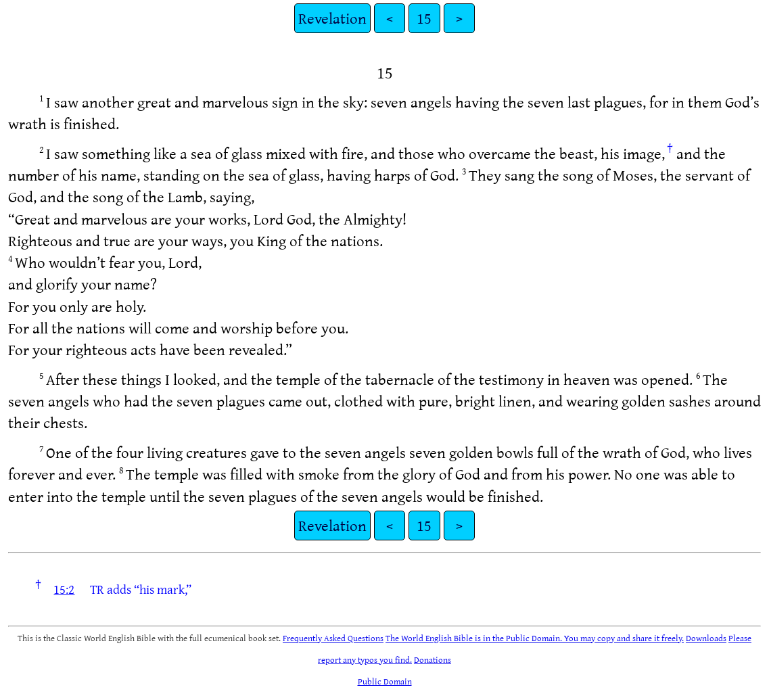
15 (424, 18)
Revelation (332, 18)
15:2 (64, 589)
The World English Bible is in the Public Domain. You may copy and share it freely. (535, 638)
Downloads (706, 638)
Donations (433, 659)
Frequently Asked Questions (333, 638)
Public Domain (385, 681)
